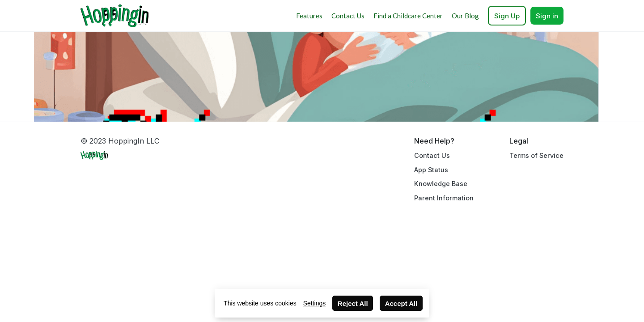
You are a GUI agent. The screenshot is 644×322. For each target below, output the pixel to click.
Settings (315, 303)
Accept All (401, 303)
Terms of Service (536, 155)
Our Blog (465, 16)
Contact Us (348, 16)
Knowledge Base (441, 184)
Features (309, 16)
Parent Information (444, 198)
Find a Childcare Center (408, 16)
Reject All (353, 303)
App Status (431, 170)
